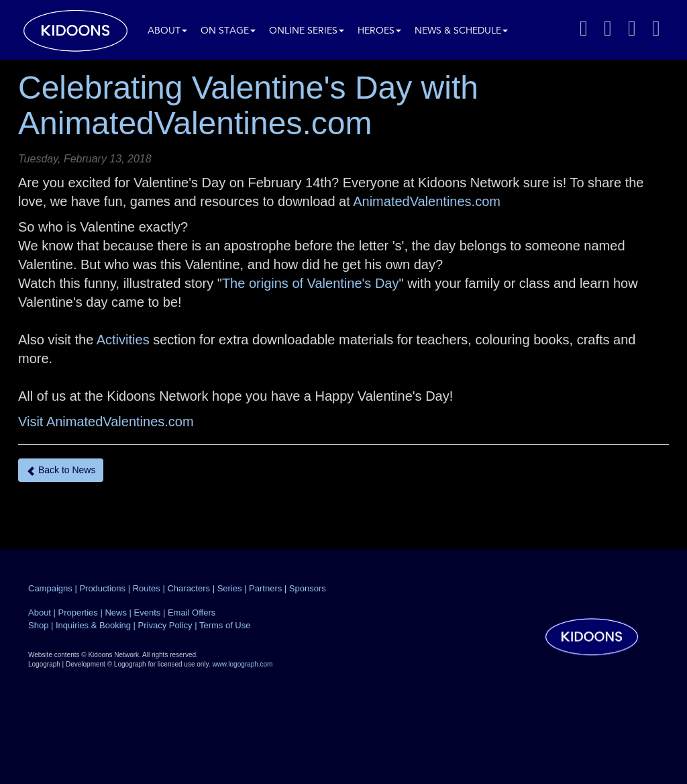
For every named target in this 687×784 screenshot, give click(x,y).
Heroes (379, 31)
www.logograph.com (242, 664)
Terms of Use (225, 625)
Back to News (61, 470)
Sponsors (308, 588)
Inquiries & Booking (93, 625)
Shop (38, 625)
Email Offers (192, 612)
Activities (123, 340)
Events (148, 612)
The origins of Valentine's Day (311, 283)
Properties (78, 612)
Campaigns (50, 588)
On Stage (228, 31)
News (116, 612)
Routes (147, 588)
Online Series (307, 31)
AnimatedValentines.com (427, 201)
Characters (189, 588)
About (167, 31)
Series (230, 588)
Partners (265, 588)
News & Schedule (461, 31)
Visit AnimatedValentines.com (106, 422)
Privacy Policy (165, 625)
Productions (102, 588)
